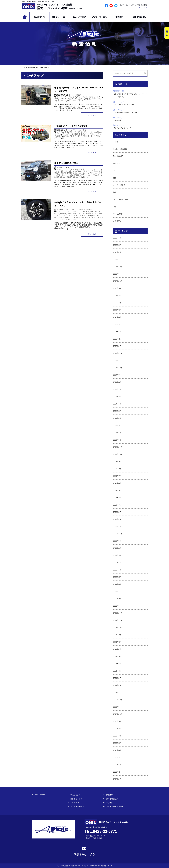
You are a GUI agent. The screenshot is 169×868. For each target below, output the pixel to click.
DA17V (57, 213)
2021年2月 (117, 685)
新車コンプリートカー (83, 175)
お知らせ (117, 163)
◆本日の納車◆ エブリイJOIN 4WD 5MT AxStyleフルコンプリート (79, 89)
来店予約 (110, 803)
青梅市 (82, 99)
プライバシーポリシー (115, 807)
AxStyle (57, 99)
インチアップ (96, 99)
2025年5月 (117, 317)
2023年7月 (117, 476)
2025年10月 (118, 281)
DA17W (97, 211)
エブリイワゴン (85, 169)
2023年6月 (117, 483)
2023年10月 (118, 454)
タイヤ (81, 215)
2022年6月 (117, 570)
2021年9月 (117, 635)
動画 (115, 178)
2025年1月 (117, 346)
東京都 (88, 99)
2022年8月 (117, 555)
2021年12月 (118, 613)
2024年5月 (117, 404)
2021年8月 (117, 642)
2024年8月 (117, 382)
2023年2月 (117, 512)
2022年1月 (117, 606)
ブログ (71, 167)
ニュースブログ (79, 17)
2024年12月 (118, 353)
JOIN (74, 101)
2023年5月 (117, 490)
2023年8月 (117, 469)
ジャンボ (66, 134)
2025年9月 (117, 288)
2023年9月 (117, 461)
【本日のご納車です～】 (123, 128)
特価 (80, 177)
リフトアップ (82, 97)
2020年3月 (117, 765)
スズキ (59, 169)
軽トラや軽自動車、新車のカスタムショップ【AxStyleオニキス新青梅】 (82, 866)
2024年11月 (118, 360)
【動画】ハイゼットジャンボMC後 (71, 126)
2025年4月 (117, 324)
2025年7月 (117, 303)
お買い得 (96, 175)
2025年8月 (117, 295)
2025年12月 (118, 267)
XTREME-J (92, 215)
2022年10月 (118, 541)
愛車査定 (119, 17)
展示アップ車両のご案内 (66, 163)
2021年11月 (118, 620)
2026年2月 (117, 252)
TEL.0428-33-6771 (101, 831)
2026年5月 (117, 238)
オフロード (73, 215)
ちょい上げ (59, 171)
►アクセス (143, 7)
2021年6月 (117, 656)
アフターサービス (99, 17)
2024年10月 (118, 368)
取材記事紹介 (118, 156)
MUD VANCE (59, 217)
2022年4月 (117, 584)
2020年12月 (118, 700)
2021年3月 (117, 678)
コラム (116, 207)
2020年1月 (117, 779)
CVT (64, 138)
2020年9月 (117, 721)
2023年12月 (118, 440)
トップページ (40, 794)
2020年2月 (117, 772)
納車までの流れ (139, 17)
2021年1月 (117, 692)
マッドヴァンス (91, 217)
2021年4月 (117, 671)
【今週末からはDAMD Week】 (125, 112)
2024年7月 (117, 389)
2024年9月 (117, 375)
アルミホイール (79, 173)
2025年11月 (118, 274)
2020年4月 (117, 757)
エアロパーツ (69, 171)
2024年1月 (117, 433)
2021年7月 (117, 649)
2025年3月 (117, 332)
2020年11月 (118, 707)
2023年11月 (118, 447)
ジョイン (80, 101)
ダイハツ (58, 134)
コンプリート (84, 211)
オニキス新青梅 (67, 99)
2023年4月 (117, 498)
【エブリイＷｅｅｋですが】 (124, 104)
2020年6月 (117, 743)
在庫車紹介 (117, 221)
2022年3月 (117, 591)
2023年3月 (117, 505)
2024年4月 (117, 411)
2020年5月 (117, 750)
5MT (69, 101)
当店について (40, 17)
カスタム (68, 97)
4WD (76, 99)
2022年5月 (117, 577)
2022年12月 (118, 526)
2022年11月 (118, 534)
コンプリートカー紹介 (77, 130)
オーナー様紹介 (75, 95)
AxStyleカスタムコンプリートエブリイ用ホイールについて (78, 204)
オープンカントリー (70, 219)
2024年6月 (117, 397)
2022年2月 (117, 599)
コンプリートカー (59, 17)
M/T (86, 215)
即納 (72, 175)
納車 (115, 192)
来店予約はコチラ (84, 852)
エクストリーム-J (77, 217)
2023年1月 (117, 519)
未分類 (116, 142)
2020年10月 (118, 714)
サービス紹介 (118, 214)
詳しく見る (92, 115)
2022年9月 (117, 548)
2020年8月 (117, 729)
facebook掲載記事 (120, 149)
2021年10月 (118, 627)
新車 (74, 97)
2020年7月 (117, 736)
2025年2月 (117, 339)
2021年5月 (117, 664)
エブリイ (60, 97)
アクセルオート (60, 101)
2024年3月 (117, 418)
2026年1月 (117, 259)
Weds (67, 217)
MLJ (99, 215)
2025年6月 (117, 310)
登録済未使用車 (72, 177)
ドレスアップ (87, 171)
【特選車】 (117, 120)
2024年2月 (117, 425)
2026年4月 (117, 245)
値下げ (86, 177)
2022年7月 (117, 563)
